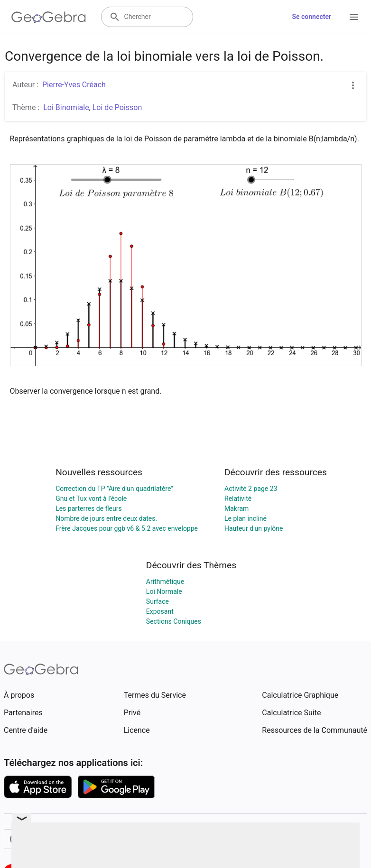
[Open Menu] (354, 17)
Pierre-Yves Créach (74, 85)
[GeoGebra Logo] (49, 17)
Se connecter (311, 17)
